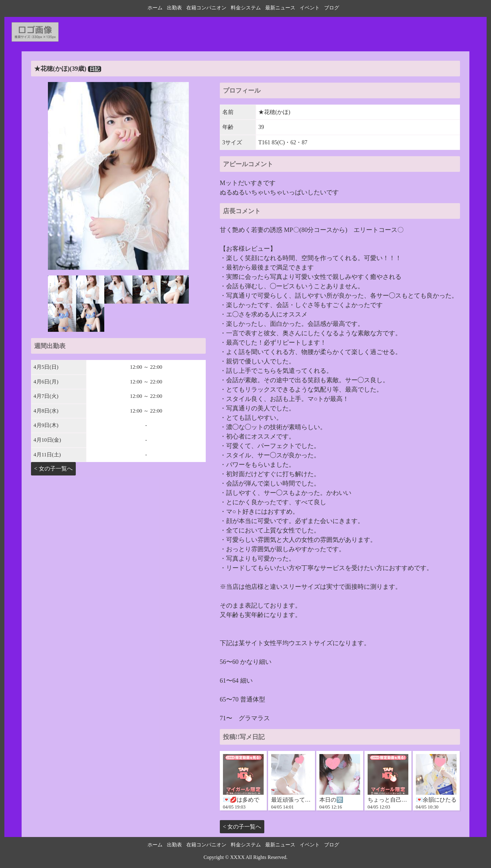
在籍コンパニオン (206, 8)
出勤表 (174, 8)
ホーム (155, 8)
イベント (310, 8)
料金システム (246, 8)
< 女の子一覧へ (53, 469)
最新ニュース (280, 8)
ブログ (332, 8)
